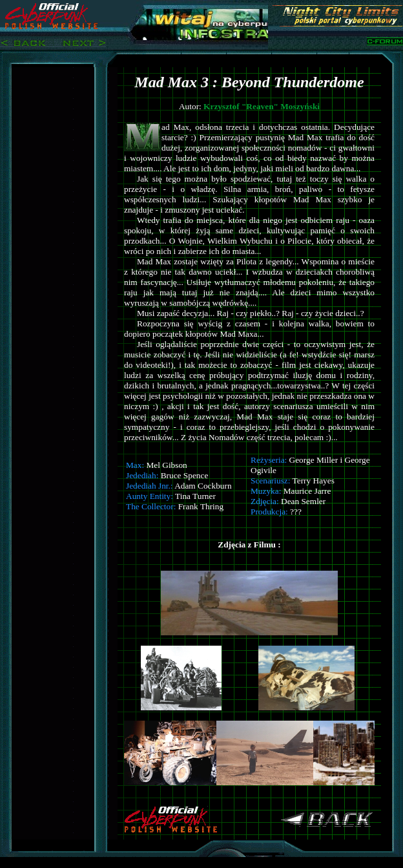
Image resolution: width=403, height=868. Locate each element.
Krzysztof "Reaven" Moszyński (262, 106)
